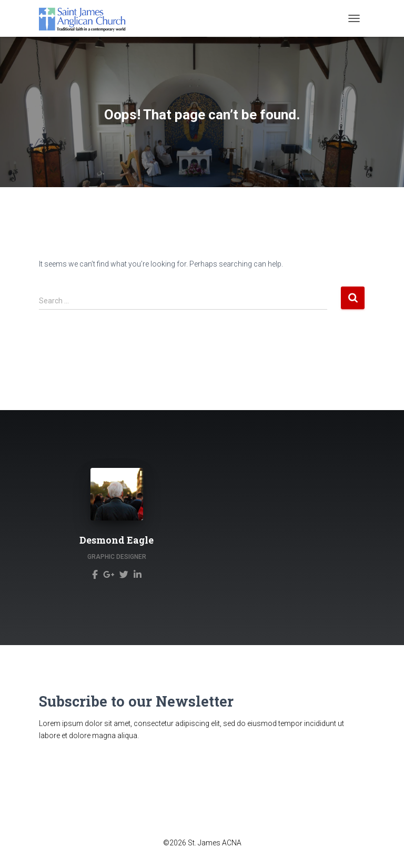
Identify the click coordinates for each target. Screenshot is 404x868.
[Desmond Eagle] (95, 574)
